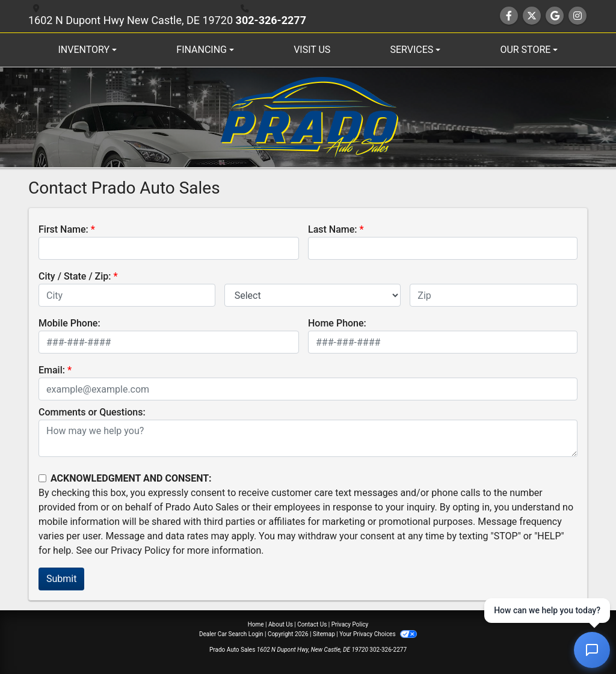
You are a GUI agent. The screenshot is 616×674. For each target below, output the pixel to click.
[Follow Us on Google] (555, 16)
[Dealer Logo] (308, 117)
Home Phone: (337, 323)
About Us (281, 624)
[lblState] (313, 295)
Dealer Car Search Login (231, 634)
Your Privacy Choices (378, 634)
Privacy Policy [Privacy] (350, 624)
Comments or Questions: (92, 412)
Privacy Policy (140, 550)
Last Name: (333, 229)
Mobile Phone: (69, 323)
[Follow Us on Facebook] (509, 16)
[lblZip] (494, 295)
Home (256, 624)
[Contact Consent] (42, 478)
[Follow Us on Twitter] (532, 16)
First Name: (63, 229)
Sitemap (324, 634)
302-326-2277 (271, 20)
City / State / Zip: (75, 276)
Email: (52, 370)
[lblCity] (127, 295)
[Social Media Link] (577, 16)
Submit (61, 579)
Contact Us (312, 624)
